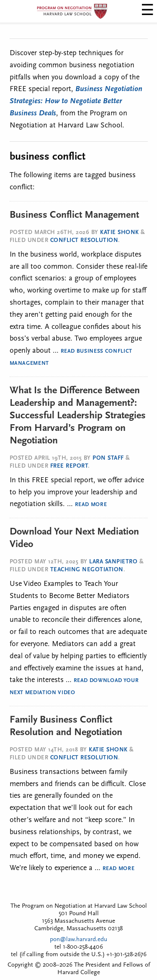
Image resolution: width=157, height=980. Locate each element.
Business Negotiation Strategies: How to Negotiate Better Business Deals (76, 101)
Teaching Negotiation (87, 570)
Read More (91, 505)
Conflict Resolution (84, 241)
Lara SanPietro (113, 562)
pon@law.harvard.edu (78, 940)
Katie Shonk (120, 233)
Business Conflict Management (74, 215)
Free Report (69, 466)
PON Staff (108, 458)
